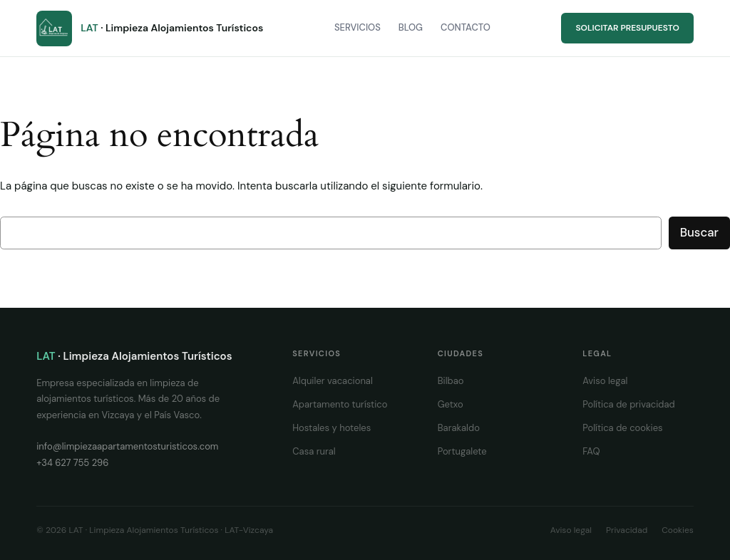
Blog (411, 27)
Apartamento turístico (340, 404)
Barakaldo (459, 428)
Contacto (466, 27)
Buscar (699, 232)
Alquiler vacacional (333, 381)
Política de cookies (622, 428)
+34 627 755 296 (72, 463)
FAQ (591, 451)
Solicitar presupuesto (627, 28)
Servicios (358, 27)
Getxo (451, 404)
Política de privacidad (628, 404)
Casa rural (314, 451)
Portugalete (462, 451)
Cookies (678, 530)
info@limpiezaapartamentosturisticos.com (127, 446)
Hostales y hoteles (331, 428)
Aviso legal (605, 381)
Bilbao (451, 381)
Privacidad (627, 530)
